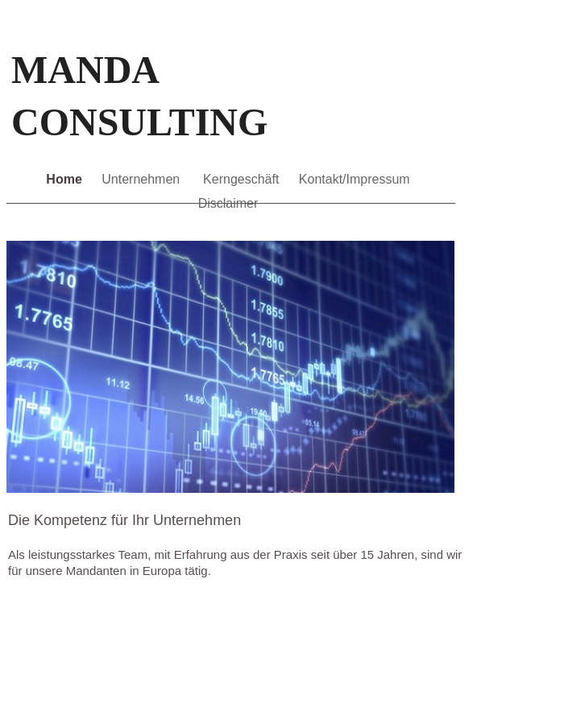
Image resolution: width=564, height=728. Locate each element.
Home (66, 179)
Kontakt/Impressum (355, 179)
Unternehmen (144, 179)
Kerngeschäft (243, 179)
